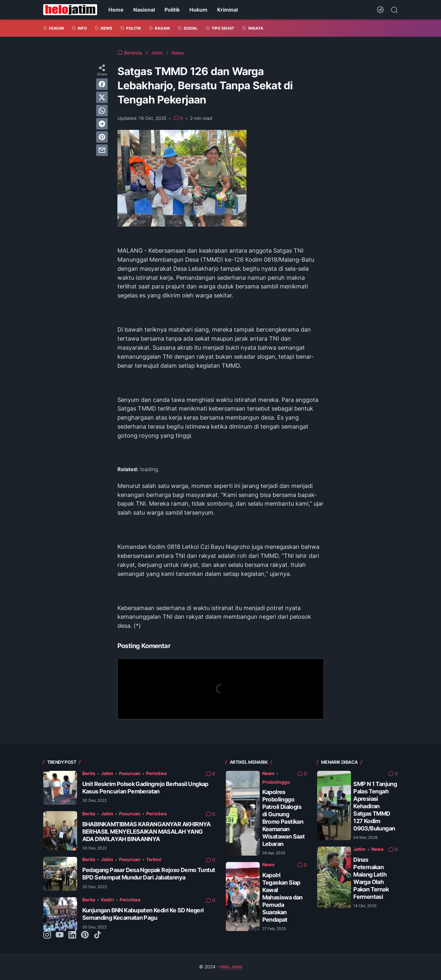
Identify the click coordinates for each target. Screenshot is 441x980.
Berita (89, 773)
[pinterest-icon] (85, 935)
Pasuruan (130, 773)
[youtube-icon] (60, 935)
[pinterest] (102, 137)
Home (116, 10)
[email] (102, 150)
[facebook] (102, 84)
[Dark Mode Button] (380, 10)
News (268, 773)
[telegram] (102, 124)
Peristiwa (156, 773)
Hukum (198, 10)
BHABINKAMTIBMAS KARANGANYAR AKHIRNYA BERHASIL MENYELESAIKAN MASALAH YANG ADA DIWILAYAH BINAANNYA (146, 832)
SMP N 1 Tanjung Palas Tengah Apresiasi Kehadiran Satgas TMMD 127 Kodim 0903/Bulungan (375, 806)
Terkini (154, 859)
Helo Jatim (231, 967)
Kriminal (227, 10)
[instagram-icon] (47, 935)
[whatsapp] (102, 111)
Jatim (107, 773)
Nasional (144, 10)
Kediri (107, 900)
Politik (172, 10)
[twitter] (102, 97)
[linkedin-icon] (72, 935)
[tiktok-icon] (97, 935)
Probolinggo (276, 782)
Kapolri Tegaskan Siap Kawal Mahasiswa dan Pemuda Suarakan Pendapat (282, 897)
